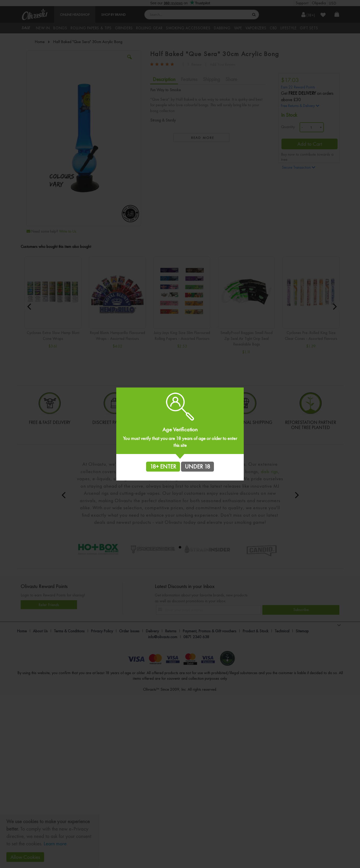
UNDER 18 (197, 466)
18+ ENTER (163, 466)
